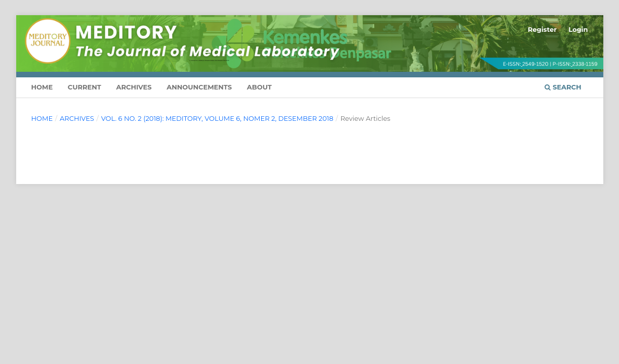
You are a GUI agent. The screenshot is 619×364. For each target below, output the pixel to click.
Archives (134, 87)
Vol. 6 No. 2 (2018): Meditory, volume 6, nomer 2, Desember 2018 (217, 118)
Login (578, 29)
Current (85, 87)
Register (542, 29)
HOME (42, 87)
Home (42, 118)
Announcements (199, 87)
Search (563, 87)
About (259, 87)
